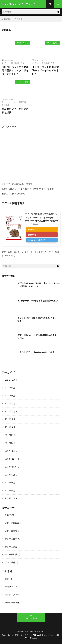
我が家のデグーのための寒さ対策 (15, 111)
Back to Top (31, 618)
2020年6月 (10, 396)
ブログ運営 (10, 562)
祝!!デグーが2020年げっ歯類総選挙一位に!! (38, 301)
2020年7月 (10, 388)
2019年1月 (10, 451)
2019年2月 (10, 443)
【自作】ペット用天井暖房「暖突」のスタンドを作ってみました (15, 70)
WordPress (31, 638)
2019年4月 (10, 427)
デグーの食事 (11, 539)
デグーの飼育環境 (19, 102)
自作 (22, 63)
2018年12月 (11, 459)
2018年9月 (10, 475)
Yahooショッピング (36, 240)
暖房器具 (15, 63)
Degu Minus (39, 631)
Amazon (32, 229)
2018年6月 (10, 498)
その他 (8, 515)
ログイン (9, 579)
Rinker (36, 224)
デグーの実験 (11, 531)
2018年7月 (10, 491)
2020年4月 (10, 403)
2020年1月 (10, 419)
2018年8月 (10, 483)
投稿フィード (11, 587)
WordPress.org (12, 603)
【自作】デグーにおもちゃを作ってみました (38, 352)
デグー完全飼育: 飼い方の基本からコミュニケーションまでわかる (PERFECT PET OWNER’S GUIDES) (41, 218)
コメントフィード (13, 595)
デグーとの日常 (12, 523)
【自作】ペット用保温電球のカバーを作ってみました (45, 70)
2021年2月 (10, 380)
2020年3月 (10, 411)
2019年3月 (10, 435)
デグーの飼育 (23, 43)
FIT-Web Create (41, 635)
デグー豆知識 (11, 554)
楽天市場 (32, 235)
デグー (7, 63)
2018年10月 (11, 467)
